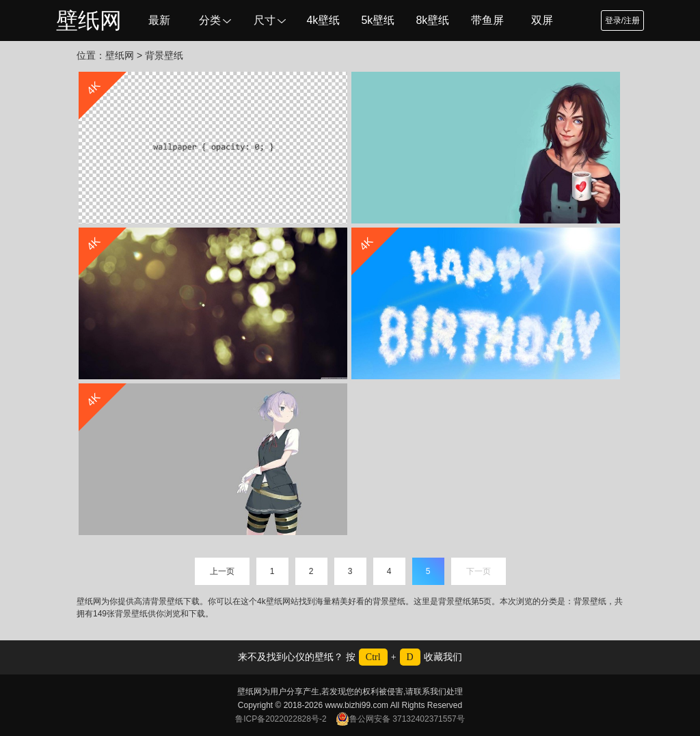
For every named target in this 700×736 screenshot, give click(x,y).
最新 (159, 20)
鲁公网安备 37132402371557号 (400, 719)
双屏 (542, 20)
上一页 (222, 571)
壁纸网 (89, 21)
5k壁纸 (378, 20)
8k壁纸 (432, 20)
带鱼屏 (487, 20)
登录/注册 (622, 21)
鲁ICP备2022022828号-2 (281, 719)
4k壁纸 (323, 20)
